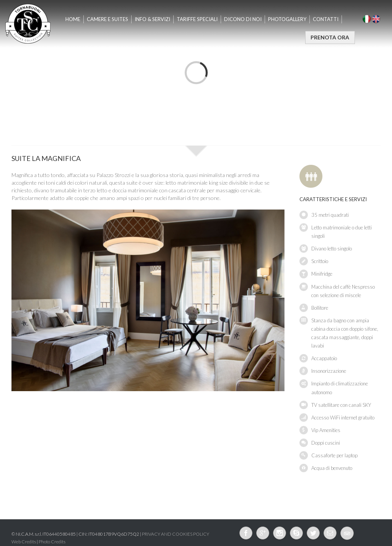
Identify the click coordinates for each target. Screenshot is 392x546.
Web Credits (24, 542)
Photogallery (287, 19)
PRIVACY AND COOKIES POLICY (176, 534)
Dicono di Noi (243, 19)
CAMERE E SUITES (107, 19)
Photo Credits (52, 542)
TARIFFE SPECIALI (197, 19)
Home (73, 19)
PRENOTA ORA (330, 37)
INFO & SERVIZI (152, 19)
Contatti (326, 19)
